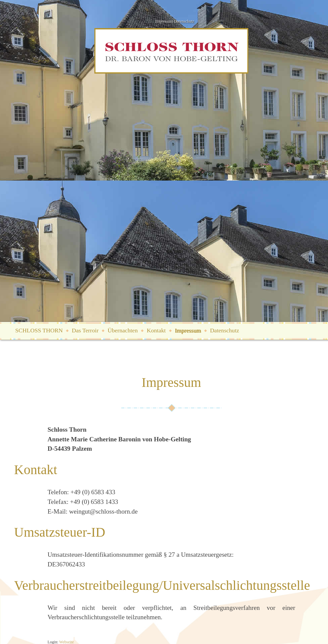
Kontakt (156, 330)
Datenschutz (184, 21)
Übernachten (123, 330)
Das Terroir (85, 330)
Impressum (164, 21)
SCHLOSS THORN (39, 330)
